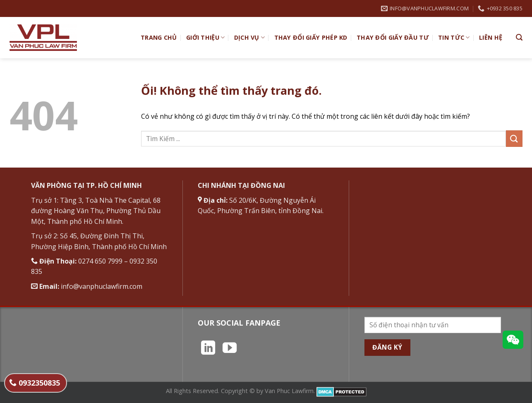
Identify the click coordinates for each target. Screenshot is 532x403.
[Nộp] (514, 138)
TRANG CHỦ (159, 37)
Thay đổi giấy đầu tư (393, 37)
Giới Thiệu (205, 38)
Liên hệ (491, 37)
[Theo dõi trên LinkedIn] (208, 349)
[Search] (519, 37)
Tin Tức (454, 38)
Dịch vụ (250, 38)
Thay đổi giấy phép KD (311, 37)
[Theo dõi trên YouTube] (230, 349)
